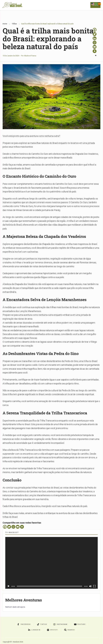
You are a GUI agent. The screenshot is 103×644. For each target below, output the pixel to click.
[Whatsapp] (13, 527)
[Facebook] (5, 527)
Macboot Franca (30, 56)
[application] (51, 563)
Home (5, 24)
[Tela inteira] (94, 586)
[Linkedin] (95, 38)
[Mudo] (90, 586)
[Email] (18, 527)
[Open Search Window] (70, 630)
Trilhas (14, 24)
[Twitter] (9, 527)
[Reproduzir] (9, 586)
